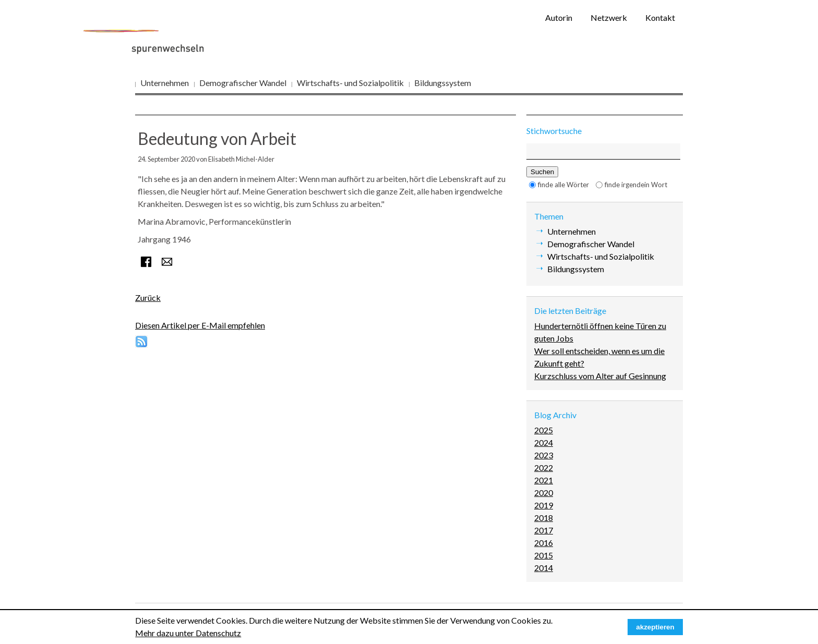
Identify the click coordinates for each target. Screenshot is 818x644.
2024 (544, 442)
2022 (544, 467)
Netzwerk (609, 17)
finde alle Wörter (563, 185)
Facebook (146, 262)
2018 (544, 518)
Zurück (148, 297)
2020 (544, 493)
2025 (544, 430)
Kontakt (660, 17)
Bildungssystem (443, 83)
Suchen (542, 172)
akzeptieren (655, 627)
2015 (544, 555)
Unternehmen (165, 83)
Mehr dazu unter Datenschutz (188, 633)
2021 (544, 480)
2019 (544, 505)
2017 (544, 530)
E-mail (167, 262)
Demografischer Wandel (243, 83)
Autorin (559, 17)
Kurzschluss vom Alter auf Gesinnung (600, 376)
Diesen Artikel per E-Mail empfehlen (200, 325)
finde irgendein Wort (636, 185)
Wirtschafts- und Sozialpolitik (350, 83)
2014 (544, 568)
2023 (544, 455)
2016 (544, 543)
